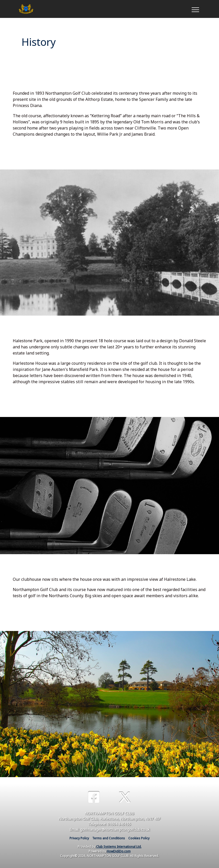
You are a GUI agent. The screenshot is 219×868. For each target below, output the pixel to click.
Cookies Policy (139, 838)
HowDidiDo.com (119, 851)
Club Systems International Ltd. (119, 847)
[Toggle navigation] (195, 9)
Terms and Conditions (109, 838)
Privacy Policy (79, 838)
